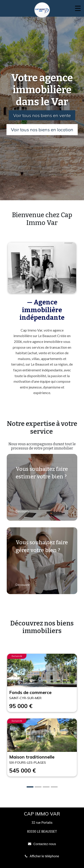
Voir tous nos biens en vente (42, 115)
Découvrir (23, 511)
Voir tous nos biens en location (42, 130)
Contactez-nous (45, 844)
